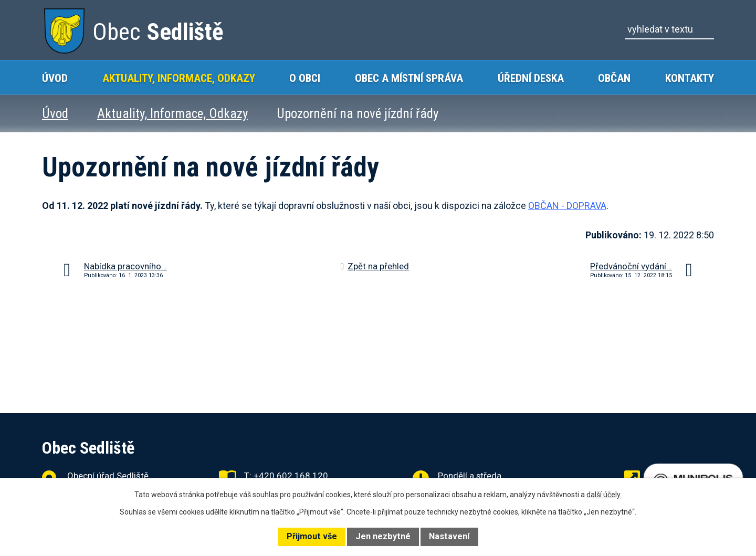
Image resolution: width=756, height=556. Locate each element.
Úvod (55, 78)
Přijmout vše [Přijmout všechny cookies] (312, 536)
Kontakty (690, 78)
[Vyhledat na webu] (669, 29)
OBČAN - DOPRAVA (567, 206)
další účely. (604, 495)
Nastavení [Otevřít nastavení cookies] (449, 536)
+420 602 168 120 (291, 476)
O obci (305, 78)
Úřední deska (531, 78)
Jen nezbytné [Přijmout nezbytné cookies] (383, 536)
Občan (614, 78)
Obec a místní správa (409, 78)
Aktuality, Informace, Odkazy (179, 78)
